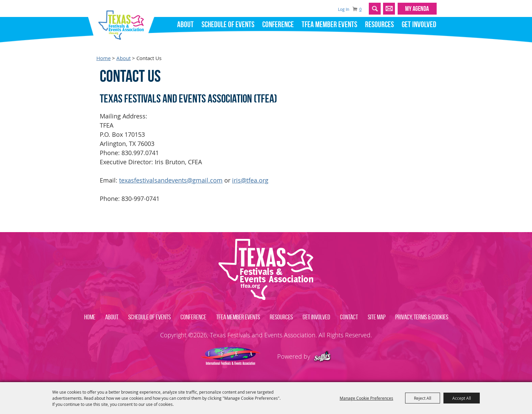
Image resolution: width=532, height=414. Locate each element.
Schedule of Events (228, 24)
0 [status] (360, 9)
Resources (379, 24)
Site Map (377, 317)
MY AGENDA (417, 8)
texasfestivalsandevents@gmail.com (171, 180)
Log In (344, 9)
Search (375, 9)
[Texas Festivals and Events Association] (124, 23)
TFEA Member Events (329, 24)
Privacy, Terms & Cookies (422, 317)
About (185, 24)
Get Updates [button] (389, 9)
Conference (278, 24)
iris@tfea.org (250, 180)
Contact (349, 317)
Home (103, 58)
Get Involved (419, 24)
